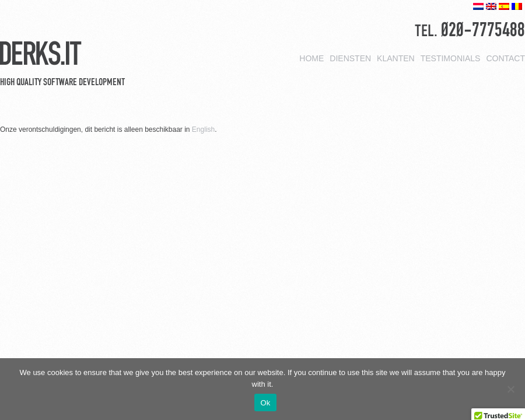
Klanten (396, 57)
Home (311, 57)
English (203, 129)
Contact (505, 57)
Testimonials (451, 57)
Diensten (350, 57)
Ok (265, 403)
